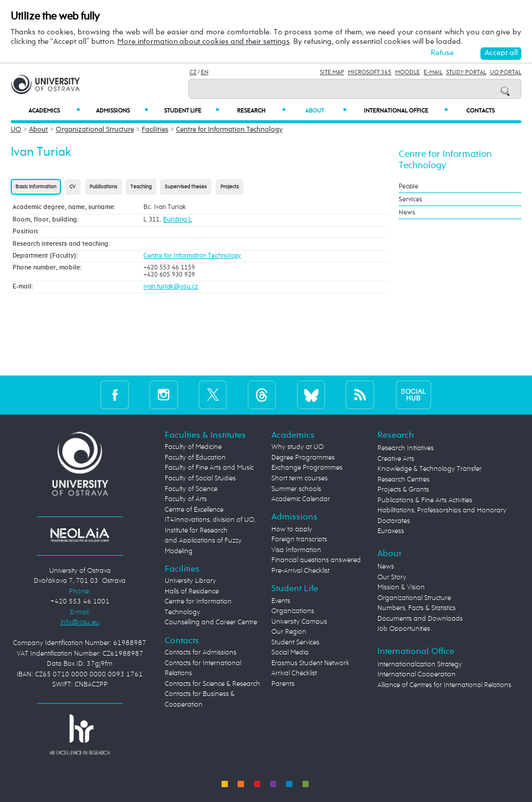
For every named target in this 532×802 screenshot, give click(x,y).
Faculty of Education (195, 458)
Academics (54, 110)
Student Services (295, 643)
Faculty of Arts (186, 499)
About (326, 110)
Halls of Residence (192, 592)
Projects (230, 187)
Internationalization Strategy (420, 665)
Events (281, 601)
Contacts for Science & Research (212, 684)
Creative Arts (396, 459)
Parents (283, 684)
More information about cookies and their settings (203, 42)
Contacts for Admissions (201, 653)
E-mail (433, 72)
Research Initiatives (406, 448)
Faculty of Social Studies (200, 479)
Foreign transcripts (299, 540)
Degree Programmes (303, 458)
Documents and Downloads (420, 619)
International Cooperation (416, 675)
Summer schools (296, 489)
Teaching (141, 187)
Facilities (155, 130)
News (407, 212)
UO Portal (506, 72)
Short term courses (299, 479)
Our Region (289, 632)
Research (261, 110)
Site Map (332, 72)
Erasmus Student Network (310, 663)
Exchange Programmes (307, 468)
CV (73, 187)
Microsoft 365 (370, 72)
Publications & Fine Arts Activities (425, 501)
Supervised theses (186, 187)
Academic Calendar (301, 499)
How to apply (292, 530)
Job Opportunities (404, 629)
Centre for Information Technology (229, 130)
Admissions (122, 110)
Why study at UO (297, 447)
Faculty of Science (191, 489)
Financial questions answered (316, 560)
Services (411, 199)
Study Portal (466, 72)
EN (205, 72)
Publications (103, 187)
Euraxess (391, 531)
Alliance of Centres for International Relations (444, 685)
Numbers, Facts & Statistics (416, 608)
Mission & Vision (401, 588)
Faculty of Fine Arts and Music (209, 468)
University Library (190, 581)
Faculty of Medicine (193, 447)
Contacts (480, 111)
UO (16, 130)
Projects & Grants (403, 490)
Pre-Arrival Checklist (300, 571)
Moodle (408, 72)
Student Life (192, 110)
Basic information (36, 187)
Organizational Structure (95, 130)
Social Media (290, 653)
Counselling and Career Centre (211, 623)
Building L (177, 220)
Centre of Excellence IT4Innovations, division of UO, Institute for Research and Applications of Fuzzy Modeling (210, 531)
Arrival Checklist (294, 673)
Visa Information (296, 550)
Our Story (392, 578)
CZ (193, 72)
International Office (406, 110)
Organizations (293, 611)
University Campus (299, 622)
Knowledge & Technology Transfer (430, 469)
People (408, 186)
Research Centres (403, 480)
